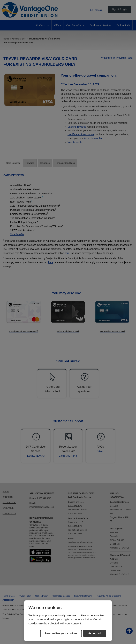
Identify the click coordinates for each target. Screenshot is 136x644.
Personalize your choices (61, 633)
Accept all (95, 633)
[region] (68, 621)
